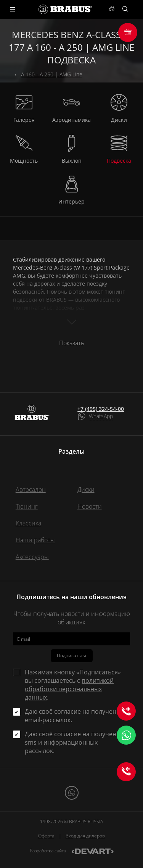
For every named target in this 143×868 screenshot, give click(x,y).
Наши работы (35, 540)
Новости (90, 506)
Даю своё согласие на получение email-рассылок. (74, 716)
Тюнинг (27, 506)
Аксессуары (32, 557)
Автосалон (31, 490)
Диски (86, 490)
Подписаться (71, 655)
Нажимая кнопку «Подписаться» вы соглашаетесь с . (73, 685)
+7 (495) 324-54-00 (101, 409)
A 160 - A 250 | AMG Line (52, 74)
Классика (28, 523)
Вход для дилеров (85, 836)
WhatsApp (101, 416)
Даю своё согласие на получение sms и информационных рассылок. (74, 742)
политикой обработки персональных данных (69, 689)
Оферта (46, 836)
